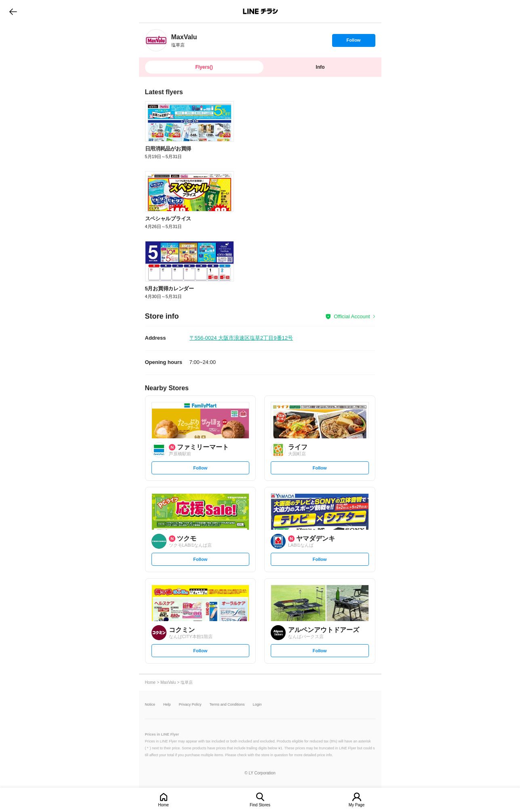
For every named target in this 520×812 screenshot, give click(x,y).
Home (163, 805)
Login (257, 705)
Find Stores (260, 805)
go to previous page (13, 11)
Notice (150, 705)
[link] (156, 40)
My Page (357, 805)
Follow (354, 42)
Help (167, 705)
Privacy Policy (190, 705)
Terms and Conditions (227, 705)
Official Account (352, 316)
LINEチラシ (261, 11)
